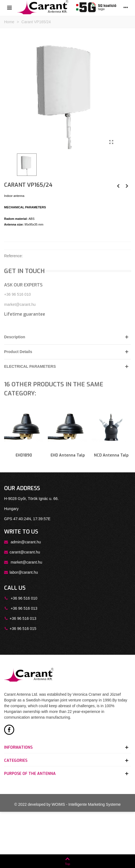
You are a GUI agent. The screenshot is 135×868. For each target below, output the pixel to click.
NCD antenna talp (111, 455)
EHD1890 (24, 455)
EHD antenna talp (68, 455)
